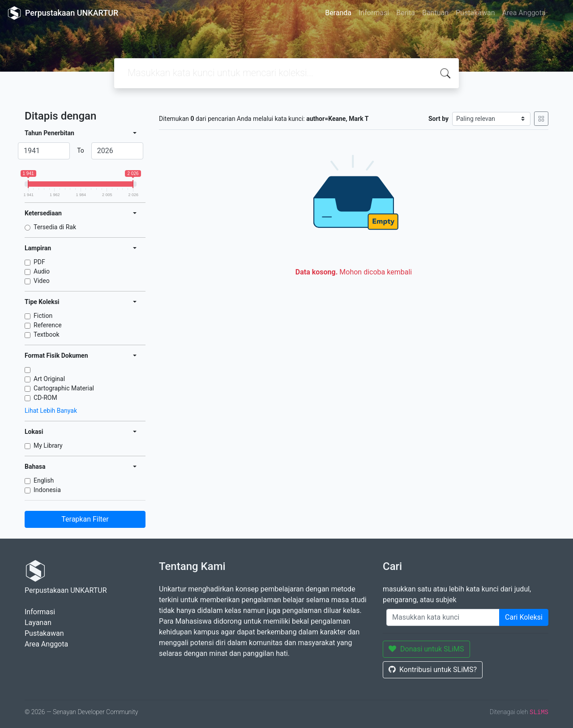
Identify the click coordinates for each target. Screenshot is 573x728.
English (44, 480)
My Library (48, 445)
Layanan (38, 623)
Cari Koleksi (524, 617)
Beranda (338, 13)
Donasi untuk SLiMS (426, 649)
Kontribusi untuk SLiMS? (433, 670)
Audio (42, 271)
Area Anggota (524, 13)
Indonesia (47, 490)
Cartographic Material (64, 388)
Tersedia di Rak (55, 227)
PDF (39, 262)
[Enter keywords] (443, 617)
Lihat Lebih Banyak (51, 411)
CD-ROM (45, 398)
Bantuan (435, 13)
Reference (48, 325)
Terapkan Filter (85, 519)
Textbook (47, 334)
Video (42, 281)
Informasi (374, 13)
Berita (406, 13)
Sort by (438, 119)
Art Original (49, 379)
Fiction (43, 316)
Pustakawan (475, 13)
